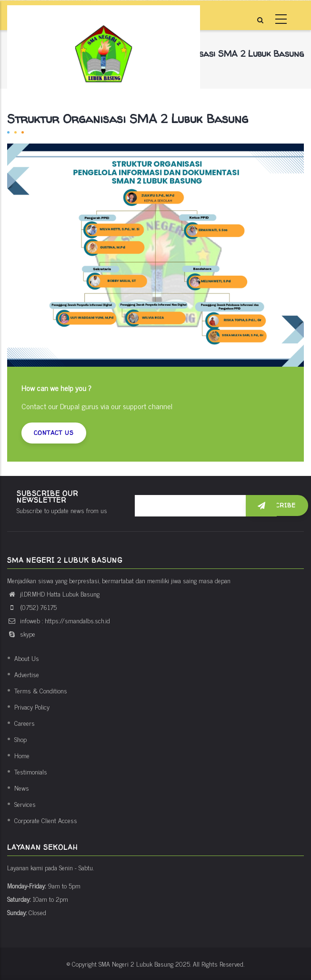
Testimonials (31, 771)
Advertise (27, 674)
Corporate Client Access (46, 820)
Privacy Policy (32, 707)
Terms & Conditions (41, 690)
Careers (25, 723)
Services (25, 804)
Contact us (54, 433)
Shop (20, 739)
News (22, 788)
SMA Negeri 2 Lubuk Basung (136, 964)
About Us (27, 658)
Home (22, 755)
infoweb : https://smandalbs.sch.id (59, 620)
